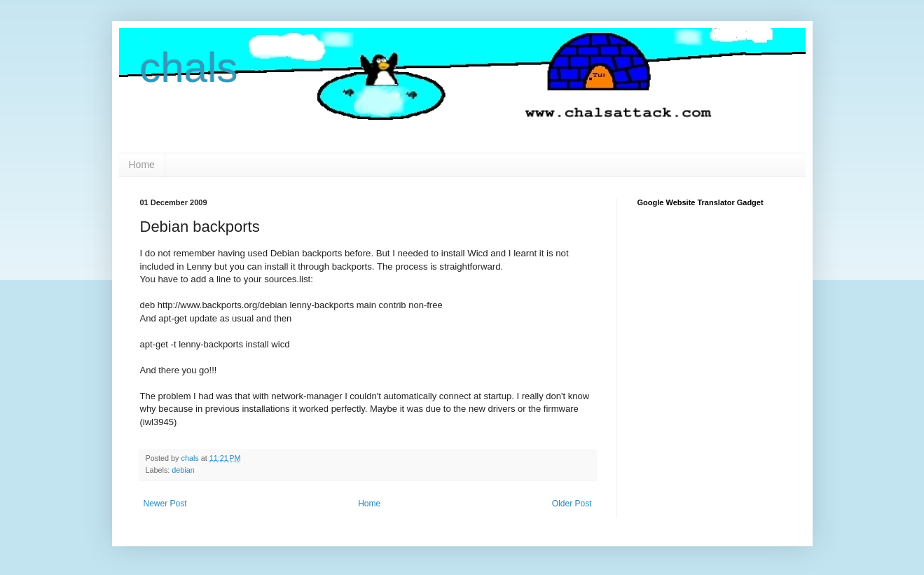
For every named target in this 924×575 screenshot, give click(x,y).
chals (189, 68)
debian (183, 470)
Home (142, 165)
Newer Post (165, 504)
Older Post (572, 504)
